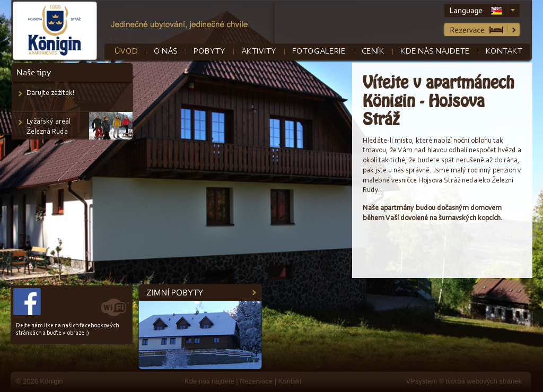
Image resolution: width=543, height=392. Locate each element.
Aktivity (259, 51)
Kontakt (504, 51)
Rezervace (256, 381)
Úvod (126, 51)
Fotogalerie (319, 51)
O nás (166, 51)
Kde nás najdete (435, 51)
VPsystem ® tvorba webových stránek (464, 381)
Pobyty (209, 51)
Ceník (373, 51)
